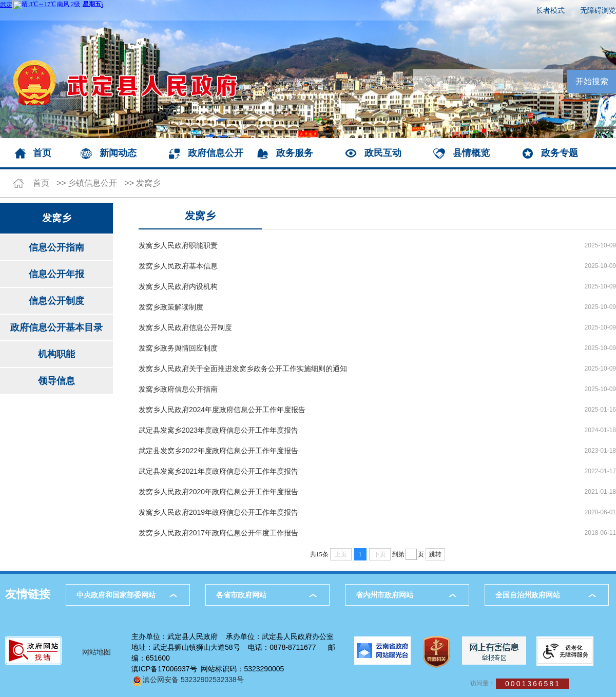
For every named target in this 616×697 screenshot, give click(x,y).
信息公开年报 (56, 274)
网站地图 (97, 652)
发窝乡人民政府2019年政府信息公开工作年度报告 (218, 512)
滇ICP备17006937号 (164, 669)
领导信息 (56, 381)
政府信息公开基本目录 (56, 327)
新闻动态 (118, 153)
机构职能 (56, 354)
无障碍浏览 (598, 10)
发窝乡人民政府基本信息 (178, 266)
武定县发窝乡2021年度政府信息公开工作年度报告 (218, 471)
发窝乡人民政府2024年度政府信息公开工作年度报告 (222, 410)
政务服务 (295, 153)
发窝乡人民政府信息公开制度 (185, 327)
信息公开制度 (56, 301)
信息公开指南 (56, 247)
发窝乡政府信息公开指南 (178, 389)
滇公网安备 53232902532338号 (188, 680)
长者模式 (550, 10)
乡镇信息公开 (92, 183)
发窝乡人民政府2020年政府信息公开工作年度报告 (218, 492)
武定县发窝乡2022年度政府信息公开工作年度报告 (218, 451)
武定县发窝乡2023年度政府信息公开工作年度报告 (218, 430)
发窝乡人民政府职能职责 (178, 245)
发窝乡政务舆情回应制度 (178, 348)
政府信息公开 (216, 153)
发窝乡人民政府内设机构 (178, 286)
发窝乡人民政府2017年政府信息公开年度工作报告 (218, 533)
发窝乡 (148, 183)
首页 (42, 153)
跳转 (435, 554)
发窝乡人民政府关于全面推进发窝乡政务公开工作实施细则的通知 (243, 369)
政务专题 (560, 153)
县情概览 (471, 153)
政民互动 (383, 153)
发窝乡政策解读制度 (171, 307)
